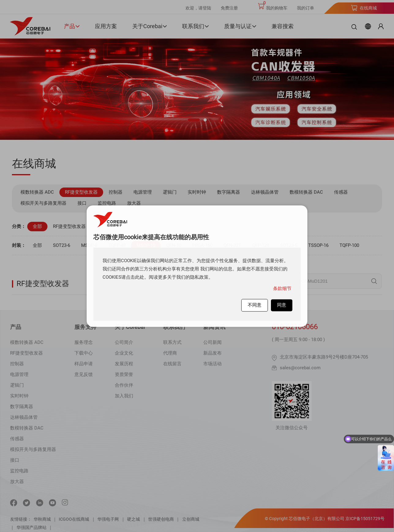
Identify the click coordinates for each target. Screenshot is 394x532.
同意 (282, 305)
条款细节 (282, 288)
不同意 (255, 305)
